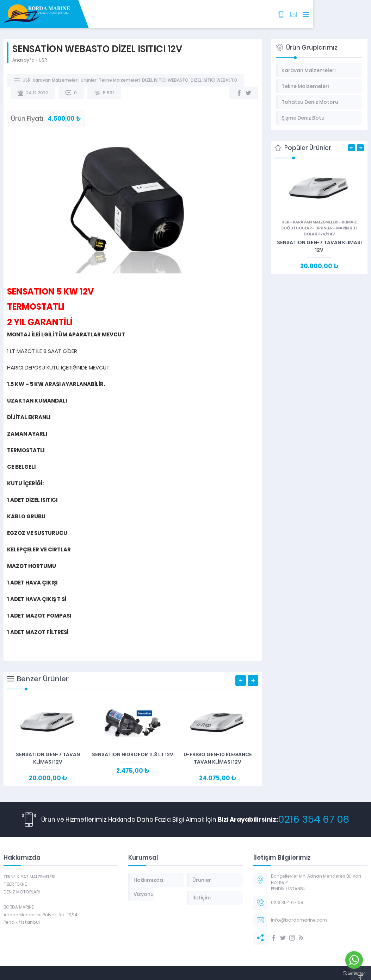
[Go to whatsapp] (354, 960)
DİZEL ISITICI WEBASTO (165, 80)
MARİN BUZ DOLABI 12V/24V (331, 231)
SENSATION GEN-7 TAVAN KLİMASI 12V (48, 758)
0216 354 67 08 (314, 819)
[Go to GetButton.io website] (354, 973)
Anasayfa (23, 60)
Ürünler (89, 80)
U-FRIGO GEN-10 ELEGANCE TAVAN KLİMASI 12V (218, 758)
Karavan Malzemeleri (56, 80)
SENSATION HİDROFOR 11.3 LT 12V (133, 754)
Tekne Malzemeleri (119, 80)
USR (43, 60)
